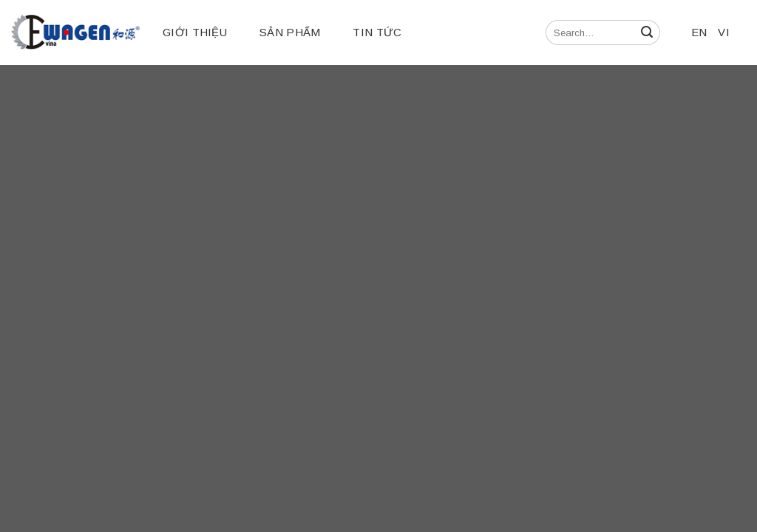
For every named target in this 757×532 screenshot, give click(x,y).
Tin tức (377, 32)
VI (724, 32)
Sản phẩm (290, 32)
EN (699, 32)
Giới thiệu (195, 32)
